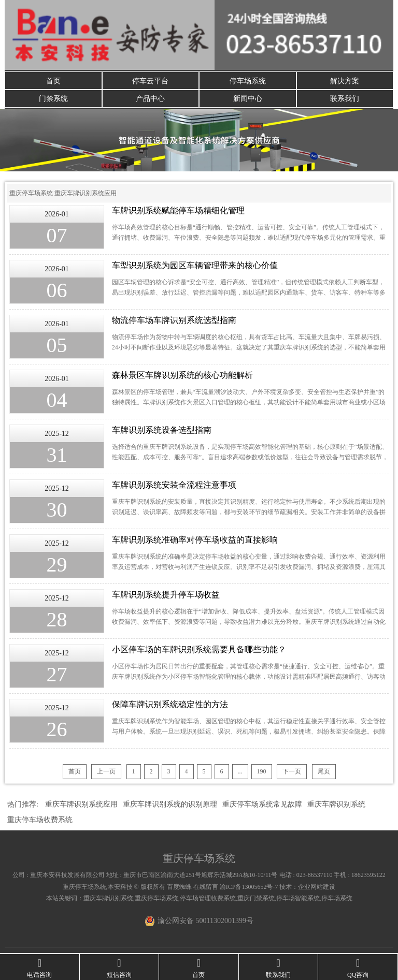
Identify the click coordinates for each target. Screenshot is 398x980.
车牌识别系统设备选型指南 (162, 431)
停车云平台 (150, 81)
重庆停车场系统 (31, 194)
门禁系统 (53, 99)
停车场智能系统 (298, 899)
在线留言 (206, 888)
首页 (53, 81)
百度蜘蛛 (179, 888)
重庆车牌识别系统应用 (86, 194)
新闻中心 (248, 99)
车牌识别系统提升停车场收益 (166, 596)
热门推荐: (23, 805)
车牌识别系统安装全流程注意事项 (174, 486)
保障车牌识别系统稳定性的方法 (170, 705)
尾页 (324, 772)
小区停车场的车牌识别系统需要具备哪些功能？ (199, 650)
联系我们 (345, 99)
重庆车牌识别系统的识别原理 (170, 805)
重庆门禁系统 (256, 899)
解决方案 (345, 81)
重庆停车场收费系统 (40, 821)
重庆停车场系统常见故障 (262, 805)
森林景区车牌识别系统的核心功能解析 (182, 376)
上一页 (106, 772)
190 (262, 772)
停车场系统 (248, 81)
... (240, 772)
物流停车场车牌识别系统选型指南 (174, 321)
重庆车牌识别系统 (336, 805)
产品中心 (150, 99)
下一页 (292, 772)
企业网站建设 (317, 888)
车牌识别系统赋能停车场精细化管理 (178, 211)
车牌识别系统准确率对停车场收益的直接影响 (195, 541)
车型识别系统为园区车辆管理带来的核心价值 (195, 266)
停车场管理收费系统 (208, 899)
